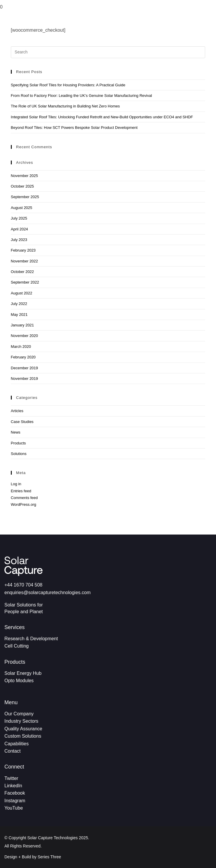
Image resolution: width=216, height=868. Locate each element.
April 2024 (20, 229)
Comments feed (24, 498)
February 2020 (23, 357)
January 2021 (22, 325)
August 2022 (22, 293)
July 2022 (19, 304)
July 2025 (19, 218)
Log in (16, 484)
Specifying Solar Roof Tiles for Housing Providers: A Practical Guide (68, 85)
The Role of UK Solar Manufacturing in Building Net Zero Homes (65, 106)
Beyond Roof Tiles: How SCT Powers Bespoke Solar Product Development (74, 128)
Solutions (19, 454)
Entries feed (21, 491)
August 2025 (22, 208)
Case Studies (22, 422)
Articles (17, 411)
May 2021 (19, 315)
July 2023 (19, 240)
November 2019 (25, 379)
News (16, 432)
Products (18, 443)
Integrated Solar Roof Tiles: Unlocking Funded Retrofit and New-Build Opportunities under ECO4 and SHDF (102, 117)
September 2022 (25, 282)
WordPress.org (23, 504)
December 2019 (25, 368)
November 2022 (25, 261)
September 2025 (25, 197)
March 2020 (21, 347)
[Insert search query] (108, 52)
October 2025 (22, 186)
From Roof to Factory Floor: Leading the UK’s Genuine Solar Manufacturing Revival (81, 96)
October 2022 (22, 272)
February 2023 (23, 250)
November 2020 (25, 336)
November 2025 (25, 176)
